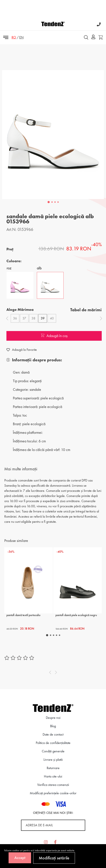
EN (21, 37)
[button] (49, 202)
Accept (20, 858)
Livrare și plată (53, 760)
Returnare (53, 768)
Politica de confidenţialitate (53, 743)
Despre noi (53, 718)
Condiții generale (53, 751)
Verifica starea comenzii (53, 785)
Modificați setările (54, 858)
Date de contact (53, 734)
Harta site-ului (53, 776)
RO (14, 37)
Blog (53, 726)
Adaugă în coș (54, 336)
